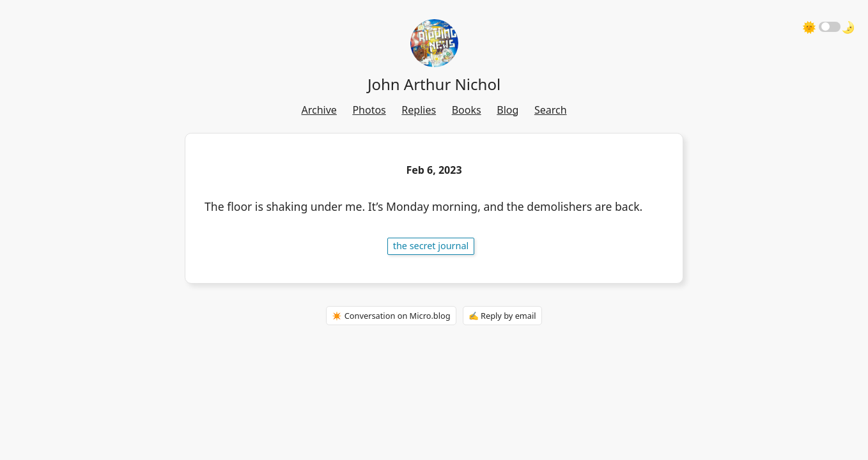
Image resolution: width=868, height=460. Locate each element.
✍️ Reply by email (502, 316)
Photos (369, 110)
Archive (319, 110)
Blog (508, 110)
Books (467, 110)
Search (551, 110)
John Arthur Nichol (434, 84)
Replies (419, 110)
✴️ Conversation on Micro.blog (391, 316)
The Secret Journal (431, 246)
